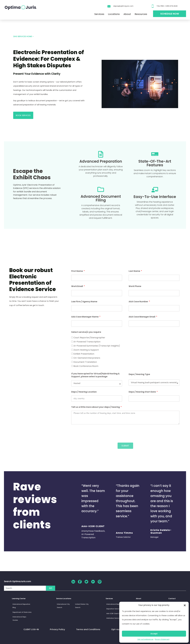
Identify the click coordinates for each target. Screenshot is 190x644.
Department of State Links (22, 612)
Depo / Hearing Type (139, 374)
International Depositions (116, 604)
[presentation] (91, 433)
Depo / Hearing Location (84, 392)
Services (99, 14)
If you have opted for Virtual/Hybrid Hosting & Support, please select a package (95, 375)
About (127, 14)
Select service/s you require (86, 332)
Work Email (77, 286)
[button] (185, 605)
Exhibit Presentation (84, 354)
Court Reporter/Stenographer (89, 338)
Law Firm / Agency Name (84, 302)
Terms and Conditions (88, 629)
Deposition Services (114, 609)
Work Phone (135, 286)
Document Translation (85, 362)
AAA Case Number (139, 302)
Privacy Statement (162, 639)
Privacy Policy (57, 629)
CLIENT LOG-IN (31, 629)
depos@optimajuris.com (123, 6)
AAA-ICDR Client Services (116, 614)
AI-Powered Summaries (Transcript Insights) (97, 346)
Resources (141, 14)
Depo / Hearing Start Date (142, 392)
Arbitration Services (114, 618)
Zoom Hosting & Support (86, 350)
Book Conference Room (86, 366)
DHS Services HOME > (23, 36)
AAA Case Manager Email (142, 317)
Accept (154, 634)
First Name (77, 271)
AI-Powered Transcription (87, 342)
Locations (114, 14)
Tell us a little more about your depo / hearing (96, 407)
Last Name (135, 271)
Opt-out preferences (145, 639)
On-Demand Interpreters (87, 358)
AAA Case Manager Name (85, 317)
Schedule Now (170, 14)
